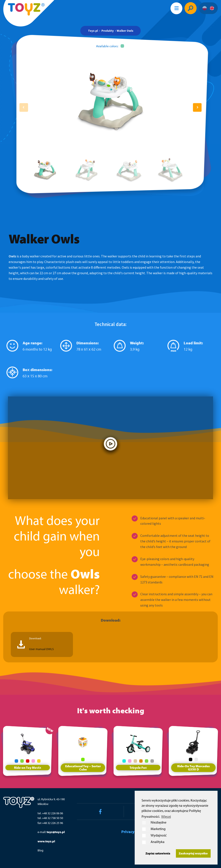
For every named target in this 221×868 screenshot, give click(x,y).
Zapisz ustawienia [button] (158, 853)
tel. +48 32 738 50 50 (50, 818)
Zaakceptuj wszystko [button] (193, 853)
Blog (40, 850)
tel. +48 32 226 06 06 (50, 813)
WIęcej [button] (166, 816)
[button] (197, 107)
